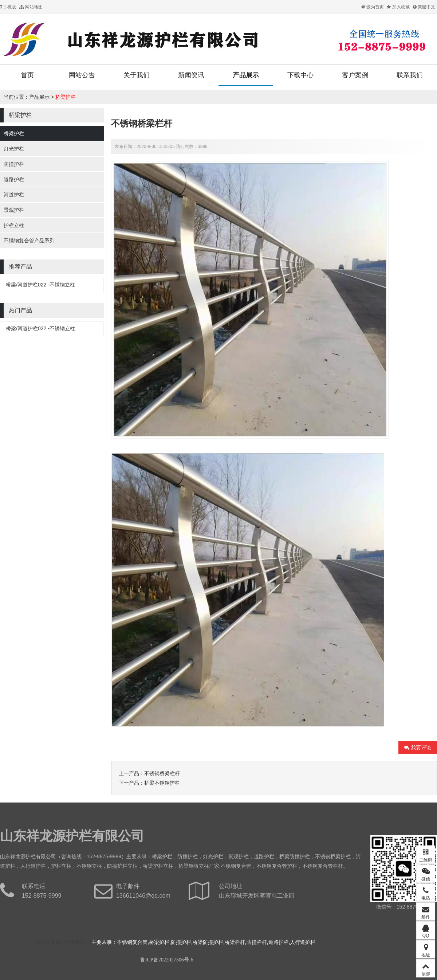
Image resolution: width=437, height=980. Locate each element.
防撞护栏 (14, 164)
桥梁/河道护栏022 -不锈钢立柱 (40, 285)
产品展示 (246, 75)
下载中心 (300, 75)
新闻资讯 (191, 75)
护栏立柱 (14, 225)
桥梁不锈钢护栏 (162, 783)
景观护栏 (14, 210)
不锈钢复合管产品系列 (29, 241)
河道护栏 (14, 195)
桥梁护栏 (66, 97)
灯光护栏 (14, 149)
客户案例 (355, 75)
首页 (27, 75)
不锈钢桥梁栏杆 (162, 773)
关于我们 (137, 75)
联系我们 (410, 75)
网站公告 (82, 75)
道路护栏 (14, 179)
